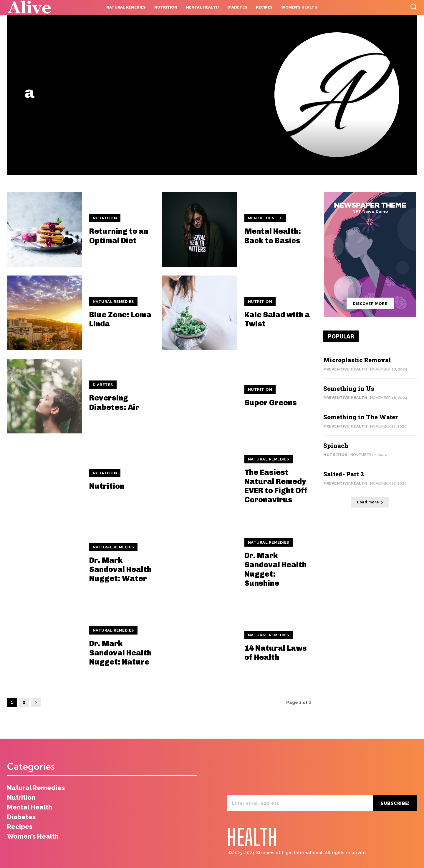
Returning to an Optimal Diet (119, 236)
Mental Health (265, 218)
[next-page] (36, 702)
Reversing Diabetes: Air (114, 403)
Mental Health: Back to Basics (273, 236)
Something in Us (349, 388)
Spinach (336, 445)
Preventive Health (345, 369)
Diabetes (103, 385)
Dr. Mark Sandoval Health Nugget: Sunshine (275, 569)
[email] (300, 803)
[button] (413, 6)
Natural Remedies (113, 302)
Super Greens (271, 403)
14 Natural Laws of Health (276, 653)
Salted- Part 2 (344, 474)
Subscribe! (395, 803)
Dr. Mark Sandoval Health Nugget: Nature (120, 653)
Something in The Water (361, 417)
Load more (370, 502)
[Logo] (43, 7)
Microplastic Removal (357, 360)
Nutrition (105, 218)
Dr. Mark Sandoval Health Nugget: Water (120, 569)
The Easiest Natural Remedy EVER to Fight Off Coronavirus (276, 486)
